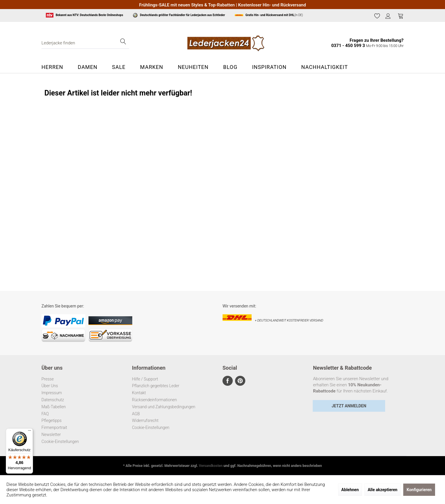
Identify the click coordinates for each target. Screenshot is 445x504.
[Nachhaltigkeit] (324, 67)
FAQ (45, 414)
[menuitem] (377, 16)
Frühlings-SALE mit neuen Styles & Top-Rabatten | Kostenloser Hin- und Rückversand (222, 5)
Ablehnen (350, 490)
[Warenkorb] (401, 16)
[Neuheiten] (193, 67)
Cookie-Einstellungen (60, 442)
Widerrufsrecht (145, 420)
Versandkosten (211, 466)
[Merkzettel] (377, 16)
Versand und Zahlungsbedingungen (164, 407)
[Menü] (29, 432)
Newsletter (51, 435)
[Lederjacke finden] (85, 43)
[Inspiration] (269, 67)
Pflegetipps (52, 420)
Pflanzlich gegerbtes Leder (156, 386)
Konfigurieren (419, 490)
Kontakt (139, 393)
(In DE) (269, 15)
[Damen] (87, 67)
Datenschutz (53, 400)
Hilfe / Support (145, 379)
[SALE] (119, 67)
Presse (48, 379)
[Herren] (56, 67)
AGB (136, 414)
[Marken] (152, 67)
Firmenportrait (54, 427)
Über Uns (50, 386)
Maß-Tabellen (54, 407)
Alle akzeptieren (383, 490)
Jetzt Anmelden (349, 406)
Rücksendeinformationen (154, 400)
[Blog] (230, 67)
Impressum (52, 393)
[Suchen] (123, 43)
